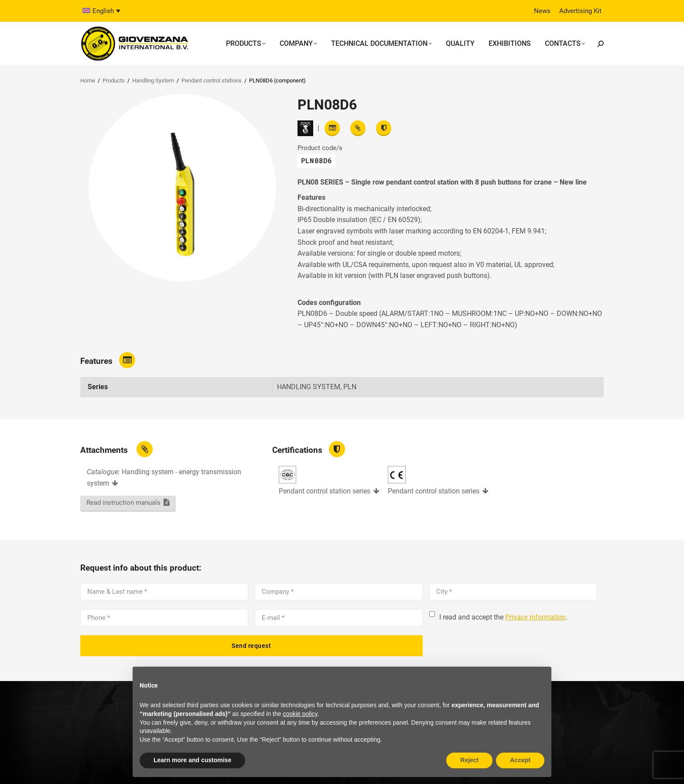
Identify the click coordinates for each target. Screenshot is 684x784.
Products (114, 80)
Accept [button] (520, 760)
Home (88, 80)
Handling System (153, 80)
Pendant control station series (325, 491)
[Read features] (332, 128)
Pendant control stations (212, 80)
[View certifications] (384, 128)
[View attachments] (358, 128)
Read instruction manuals (123, 503)
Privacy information (535, 617)
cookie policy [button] (300, 714)
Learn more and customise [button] (192, 760)
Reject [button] (469, 760)
